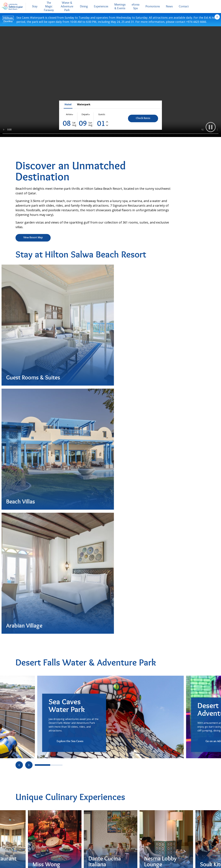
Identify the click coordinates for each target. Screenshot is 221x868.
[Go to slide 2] (59, 472)
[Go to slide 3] (66, 586)
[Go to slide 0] (43, 472)
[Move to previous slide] (19, 472)
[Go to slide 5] (78, 586)
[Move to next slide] (29, 472)
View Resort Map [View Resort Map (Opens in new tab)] (33, 238)
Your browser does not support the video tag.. (110, 82)
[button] (210, 126)
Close (217, 17)
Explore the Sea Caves (70, 448)
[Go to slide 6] (84, 586)
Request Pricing (130, 729)
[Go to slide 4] (72, 586)
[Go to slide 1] (53, 472)
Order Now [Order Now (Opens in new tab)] (30, 657)
